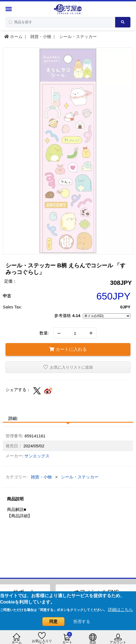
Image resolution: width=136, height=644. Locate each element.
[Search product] (123, 22)
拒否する (82, 621)
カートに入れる (68, 349)
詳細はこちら (120, 609)
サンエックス (37, 456)
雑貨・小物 (40, 36)
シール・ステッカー (77, 36)
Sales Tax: (12, 307)
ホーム (13, 36)
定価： (10, 281)
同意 (53, 621)
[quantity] (75, 333)
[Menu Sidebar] (9, 9)
